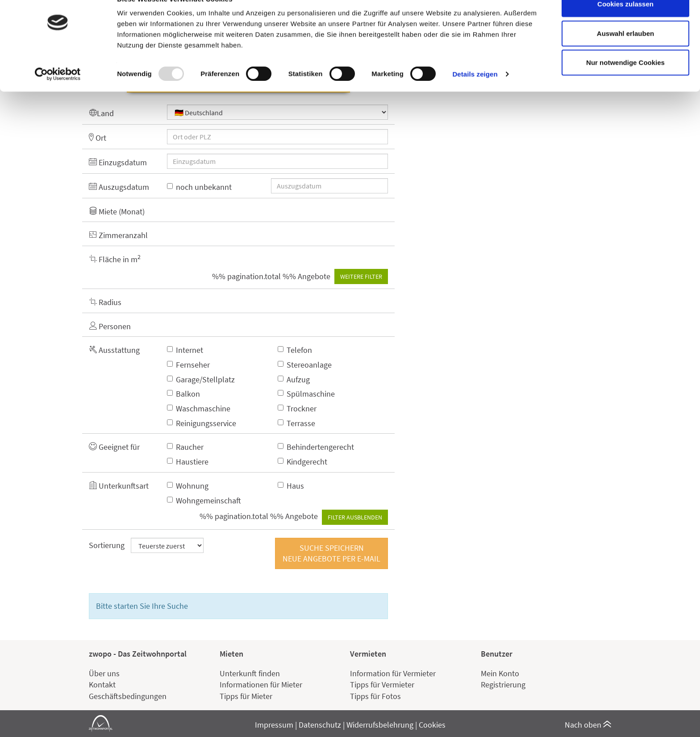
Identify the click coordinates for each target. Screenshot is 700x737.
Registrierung (503, 685)
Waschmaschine (199, 408)
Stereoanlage (305, 365)
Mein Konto (500, 673)
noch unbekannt (199, 187)
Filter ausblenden (355, 517)
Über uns (104, 673)
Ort (98, 138)
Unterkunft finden (250, 673)
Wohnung (188, 486)
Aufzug (294, 379)
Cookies (432, 725)
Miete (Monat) (117, 211)
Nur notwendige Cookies (625, 82)
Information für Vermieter (393, 673)
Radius (105, 302)
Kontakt (102, 685)
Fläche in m (115, 259)
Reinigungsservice (202, 423)
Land (101, 113)
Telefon (295, 350)
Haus (291, 486)
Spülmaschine (306, 394)
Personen (110, 326)
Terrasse (296, 423)
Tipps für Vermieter (382, 685)
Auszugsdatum (119, 187)
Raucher (185, 447)
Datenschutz (320, 725)
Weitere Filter (361, 276)
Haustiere (188, 462)
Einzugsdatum (118, 162)
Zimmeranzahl (118, 235)
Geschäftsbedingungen (128, 696)
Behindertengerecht (316, 447)
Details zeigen (475, 94)
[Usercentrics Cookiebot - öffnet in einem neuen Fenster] (58, 94)
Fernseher (188, 365)
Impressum (274, 725)
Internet (185, 350)
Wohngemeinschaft (204, 500)
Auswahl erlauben (625, 53)
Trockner (297, 408)
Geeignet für (114, 447)
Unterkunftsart (119, 486)
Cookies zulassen (625, 23)
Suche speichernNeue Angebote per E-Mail (331, 553)
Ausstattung (114, 350)
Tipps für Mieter (246, 696)
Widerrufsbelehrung (380, 725)
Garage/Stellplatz (201, 379)
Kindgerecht (302, 462)
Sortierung (107, 545)
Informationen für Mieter (261, 685)
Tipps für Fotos (375, 696)
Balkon (183, 394)
